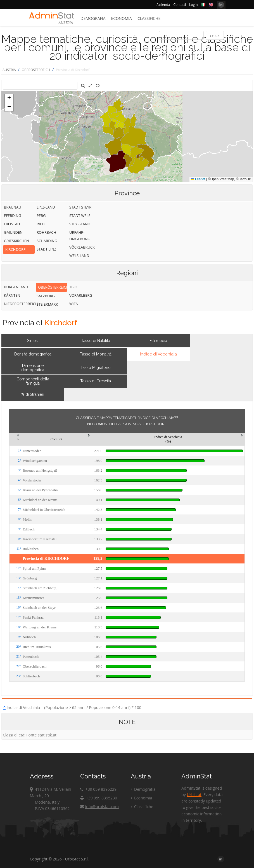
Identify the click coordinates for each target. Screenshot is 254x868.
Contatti (180, 5)
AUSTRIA (9, 70)
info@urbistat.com (99, 807)
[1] (177, 417)
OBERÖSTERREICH (36, 70)
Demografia (93, 18)
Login (193, 5)
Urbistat (194, 795)
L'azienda (163, 5)
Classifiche (149, 18)
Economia (122, 18)
